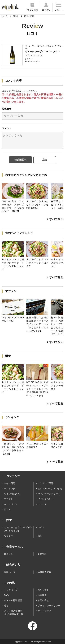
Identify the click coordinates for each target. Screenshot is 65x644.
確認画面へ (20, 160)
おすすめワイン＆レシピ (50, 489)
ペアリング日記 (45, 483)
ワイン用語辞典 (12, 494)
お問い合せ (43, 600)
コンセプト (43, 590)
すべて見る (55, 219)
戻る (45, 160)
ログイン (8, 554)
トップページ (11, 590)
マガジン (8, 499)
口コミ (7, 509)
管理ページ (10, 572)
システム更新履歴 (13, 600)
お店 (40, 536)
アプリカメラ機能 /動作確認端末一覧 (14, 612)
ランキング (10, 489)
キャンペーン (11, 504)
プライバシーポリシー (49, 606)
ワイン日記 (10, 483)
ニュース (42, 504)
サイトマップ (44, 611)
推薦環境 (42, 595)
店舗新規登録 (44, 572)
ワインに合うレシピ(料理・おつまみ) (18, 529)
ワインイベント (45, 499)
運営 (6, 606)
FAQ (6, 595)
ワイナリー (10, 536)
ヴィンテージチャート (49, 494)
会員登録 (42, 554)
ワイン (41, 527)
